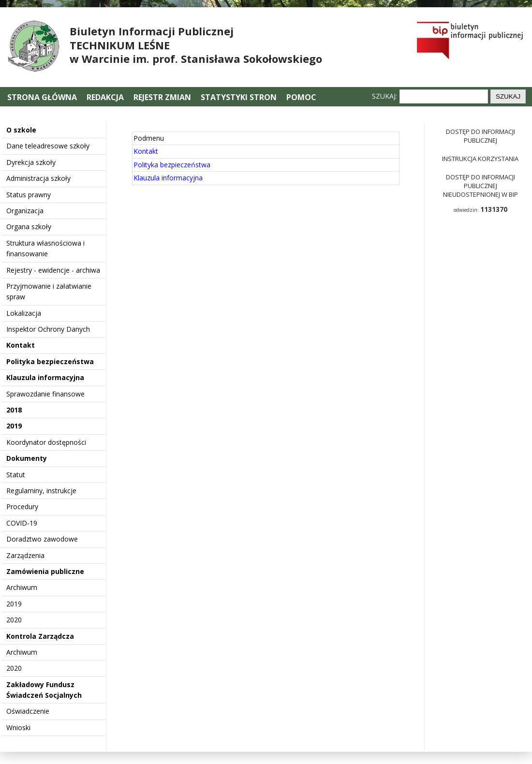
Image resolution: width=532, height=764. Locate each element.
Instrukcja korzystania (480, 159)
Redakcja (105, 97)
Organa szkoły (29, 227)
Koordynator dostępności (46, 442)
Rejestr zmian (162, 97)
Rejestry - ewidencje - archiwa (53, 270)
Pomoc (301, 97)
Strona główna (43, 97)
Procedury (22, 507)
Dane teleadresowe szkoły (48, 146)
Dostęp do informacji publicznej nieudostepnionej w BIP (480, 186)
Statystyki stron (239, 97)
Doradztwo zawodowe (42, 539)
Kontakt (21, 345)
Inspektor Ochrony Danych (48, 329)
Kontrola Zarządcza (40, 636)
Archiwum (22, 587)
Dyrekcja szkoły (31, 162)
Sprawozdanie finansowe (45, 394)
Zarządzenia (25, 555)
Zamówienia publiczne (45, 571)
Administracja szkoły (38, 178)
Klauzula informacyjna (45, 377)
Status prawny (29, 195)
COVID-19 (22, 523)
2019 (14, 426)
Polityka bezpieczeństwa (50, 361)
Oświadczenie (28, 711)
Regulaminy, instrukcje (41, 491)
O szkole (21, 130)
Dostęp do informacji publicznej (480, 136)
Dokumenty (27, 458)
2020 (14, 620)
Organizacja (25, 211)
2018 (14, 410)
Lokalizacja (24, 313)
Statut (16, 475)
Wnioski (18, 727)
